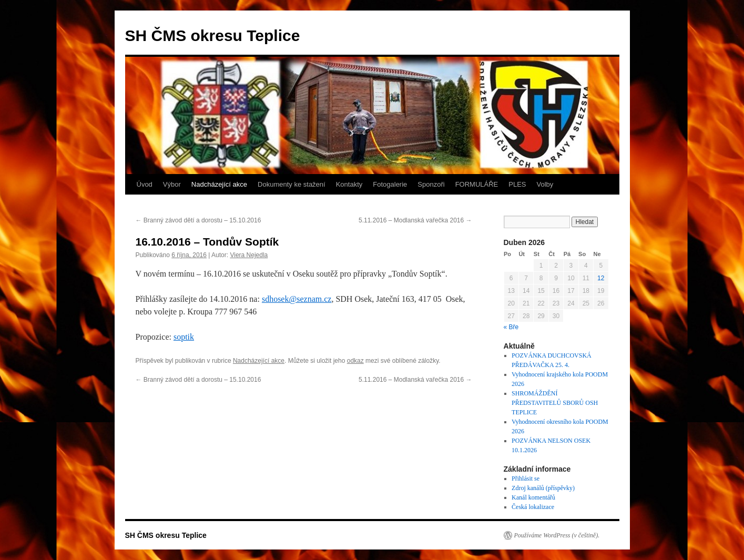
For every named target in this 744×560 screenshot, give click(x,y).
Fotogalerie (390, 184)
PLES (517, 184)
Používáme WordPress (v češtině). (557, 535)
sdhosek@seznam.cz (297, 299)
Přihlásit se (526, 478)
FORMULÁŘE (477, 184)
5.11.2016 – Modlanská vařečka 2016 (415, 220)
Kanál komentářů (533, 497)
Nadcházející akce (219, 184)
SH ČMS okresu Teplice (213, 35)
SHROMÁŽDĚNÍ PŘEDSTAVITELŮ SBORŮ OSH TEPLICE (555, 403)
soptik (184, 337)
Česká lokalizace (533, 507)
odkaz (355, 361)
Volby (545, 184)
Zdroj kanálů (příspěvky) (543, 488)
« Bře (511, 327)
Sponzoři (431, 184)
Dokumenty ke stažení (292, 184)
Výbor (172, 184)
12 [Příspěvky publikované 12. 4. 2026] (601, 278)
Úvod (145, 184)
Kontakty (349, 184)
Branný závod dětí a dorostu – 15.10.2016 (198, 220)
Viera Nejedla (249, 255)
